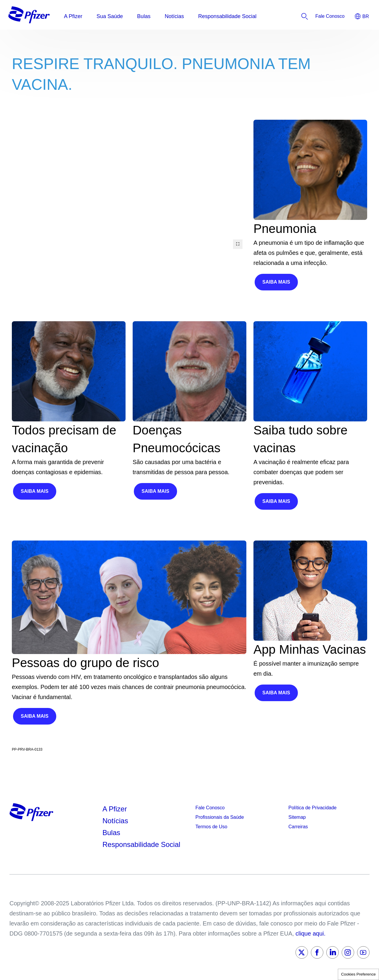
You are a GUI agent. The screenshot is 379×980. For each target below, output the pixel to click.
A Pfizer (115, 809)
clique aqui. (310, 933)
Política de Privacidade (313, 808)
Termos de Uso (211, 827)
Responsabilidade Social (141, 844)
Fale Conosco (210, 808)
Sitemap (297, 817)
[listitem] (330, 16)
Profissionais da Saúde (220, 817)
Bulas (112, 833)
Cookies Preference (358, 974)
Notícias (116, 821)
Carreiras (298, 827)
